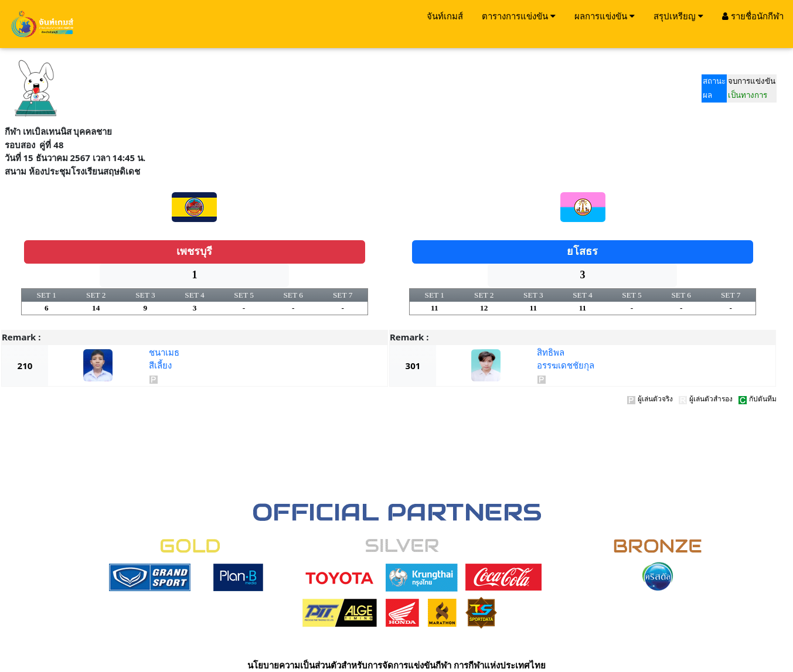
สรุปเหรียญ (678, 16)
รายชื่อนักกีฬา (753, 16)
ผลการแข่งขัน (605, 16)
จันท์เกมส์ (445, 16)
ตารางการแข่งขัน (519, 16)
